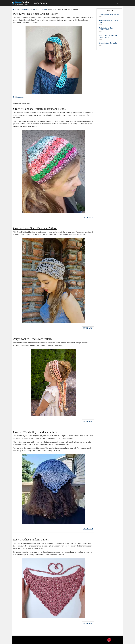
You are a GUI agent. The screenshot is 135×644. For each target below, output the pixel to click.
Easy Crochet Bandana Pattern (31, 539)
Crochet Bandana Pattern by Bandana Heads (39, 109)
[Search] (118, 3)
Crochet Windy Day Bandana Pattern (35, 432)
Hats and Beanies (41, 10)
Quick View (88, 217)
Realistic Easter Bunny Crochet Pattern (106, 29)
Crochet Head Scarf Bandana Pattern (35, 228)
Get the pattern (19, 97)
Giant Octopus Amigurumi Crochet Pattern (108, 36)
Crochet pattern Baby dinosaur (109, 15)
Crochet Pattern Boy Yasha (108, 43)
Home (16, 10)
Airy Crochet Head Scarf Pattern (32, 339)
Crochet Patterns (40, 3)
